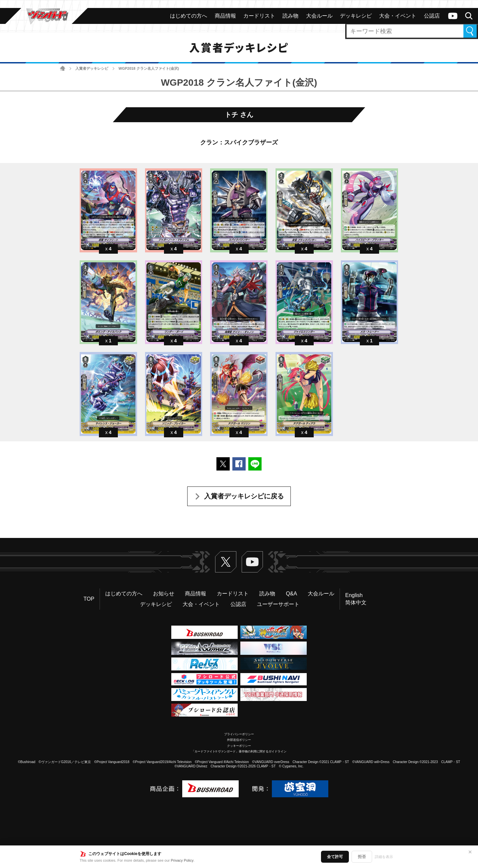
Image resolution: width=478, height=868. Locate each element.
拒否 (362, 857)
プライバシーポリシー (239, 734)
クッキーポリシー (239, 746)
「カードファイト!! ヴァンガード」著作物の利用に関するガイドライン (239, 751)
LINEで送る (255, 464)
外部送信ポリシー (239, 740)
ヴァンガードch (453, 16)
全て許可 (335, 857)
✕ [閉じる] (470, 852)
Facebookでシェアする (239, 464)
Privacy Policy (182, 860)
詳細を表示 (384, 857)
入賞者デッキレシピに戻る (244, 496)
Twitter (226, 562)
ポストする (223, 464)
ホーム (63, 69)
